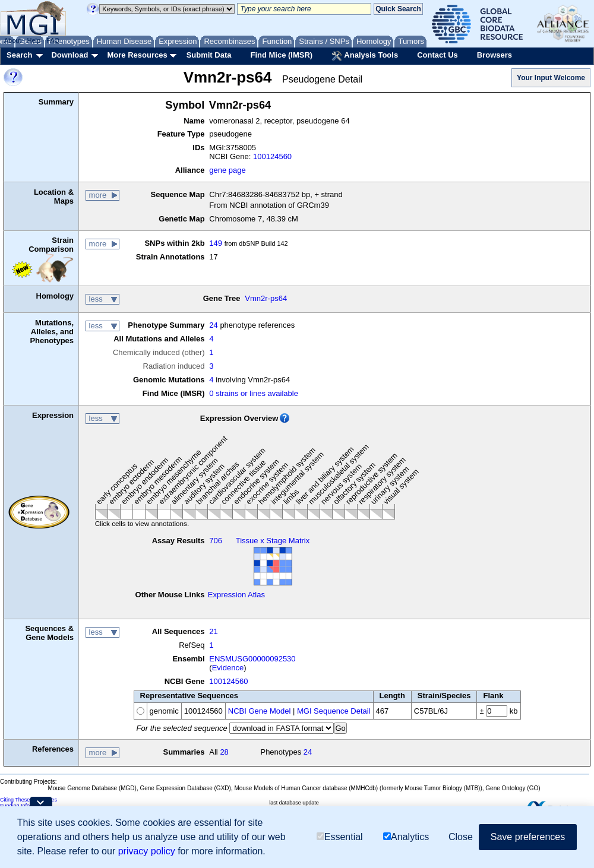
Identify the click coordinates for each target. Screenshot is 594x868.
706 (216, 541)
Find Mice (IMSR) (281, 55)
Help (34, 40)
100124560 (272, 156)
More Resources (137, 55)
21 (213, 631)
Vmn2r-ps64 (266, 298)
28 (224, 752)
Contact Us (437, 55)
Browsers (495, 55)
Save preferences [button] (528, 837)
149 (216, 243)
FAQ (53, 40)
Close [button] (461, 837)
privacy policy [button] (147, 851)
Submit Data (209, 55)
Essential (340, 837)
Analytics (406, 837)
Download (69, 55)
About (13, 40)
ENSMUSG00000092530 (252, 659)
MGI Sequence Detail (334, 711)
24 (213, 325)
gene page (227, 170)
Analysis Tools (365, 56)
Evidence (228, 668)
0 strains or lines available (254, 393)
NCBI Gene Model (260, 711)
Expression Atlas (236, 595)
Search (19, 55)
